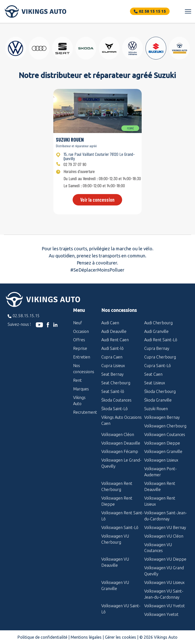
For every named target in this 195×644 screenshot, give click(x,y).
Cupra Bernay (157, 348)
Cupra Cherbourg (160, 357)
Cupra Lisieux (113, 366)
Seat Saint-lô (113, 391)
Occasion (81, 331)
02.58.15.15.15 (26, 316)
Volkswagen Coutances (165, 434)
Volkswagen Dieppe (162, 443)
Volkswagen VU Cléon (164, 536)
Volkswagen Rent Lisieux (160, 501)
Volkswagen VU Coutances (158, 548)
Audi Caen (110, 323)
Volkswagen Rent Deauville (160, 486)
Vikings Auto (79, 401)
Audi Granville (156, 331)
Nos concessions (83, 369)
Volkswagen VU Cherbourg (115, 539)
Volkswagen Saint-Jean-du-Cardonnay (166, 516)
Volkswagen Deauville (121, 443)
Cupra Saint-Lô (158, 366)
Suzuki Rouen (156, 409)
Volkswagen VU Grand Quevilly (164, 571)
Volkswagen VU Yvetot (165, 606)
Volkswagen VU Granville (115, 585)
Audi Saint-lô (112, 348)
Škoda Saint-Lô (115, 409)
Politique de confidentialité (42, 637)
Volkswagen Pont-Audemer (160, 472)
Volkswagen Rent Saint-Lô (123, 516)
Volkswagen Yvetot (161, 614)
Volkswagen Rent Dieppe (117, 501)
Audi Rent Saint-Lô (161, 340)
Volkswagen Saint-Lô (120, 527)
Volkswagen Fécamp (120, 451)
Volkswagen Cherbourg (165, 426)
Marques (81, 389)
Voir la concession (97, 200)
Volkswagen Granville (163, 451)
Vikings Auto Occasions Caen (121, 420)
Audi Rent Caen (115, 340)
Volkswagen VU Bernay (165, 527)
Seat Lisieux (155, 383)
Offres (79, 340)
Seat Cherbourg (116, 383)
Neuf (78, 323)
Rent (77, 380)
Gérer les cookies (120, 637)
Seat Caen (153, 374)
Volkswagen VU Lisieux (164, 582)
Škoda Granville (158, 400)
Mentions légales (86, 637)
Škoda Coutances (116, 400)
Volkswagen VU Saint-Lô (121, 609)
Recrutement (83, 412)
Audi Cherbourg (158, 323)
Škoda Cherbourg (160, 391)
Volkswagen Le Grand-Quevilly (121, 463)
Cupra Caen (112, 357)
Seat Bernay (112, 374)
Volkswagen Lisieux (161, 460)
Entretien (82, 357)
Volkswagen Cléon (118, 434)
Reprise (80, 348)
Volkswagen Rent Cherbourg (117, 486)
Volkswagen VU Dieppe (165, 559)
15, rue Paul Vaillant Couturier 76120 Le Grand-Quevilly (99, 156)
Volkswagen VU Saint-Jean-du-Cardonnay (164, 594)
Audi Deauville (114, 331)
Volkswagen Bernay (162, 417)
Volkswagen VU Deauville (115, 562)
